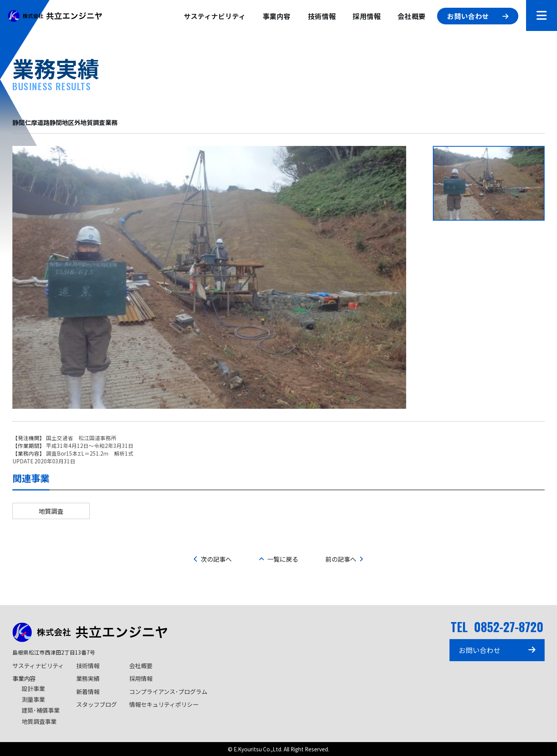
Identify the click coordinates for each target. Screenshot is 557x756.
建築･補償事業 (41, 710)
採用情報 (367, 16)
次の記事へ (213, 559)
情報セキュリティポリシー (164, 704)
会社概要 (412, 16)
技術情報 (322, 16)
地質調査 (51, 511)
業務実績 (88, 678)
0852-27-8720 (509, 627)
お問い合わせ (478, 16)
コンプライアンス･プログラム (168, 691)
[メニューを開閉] (542, 15)
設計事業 (33, 688)
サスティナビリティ (215, 16)
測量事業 (33, 699)
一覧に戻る (278, 559)
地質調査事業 (39, 721)
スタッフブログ (97, 704)
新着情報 (88, 691)
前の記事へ (344, 559)
